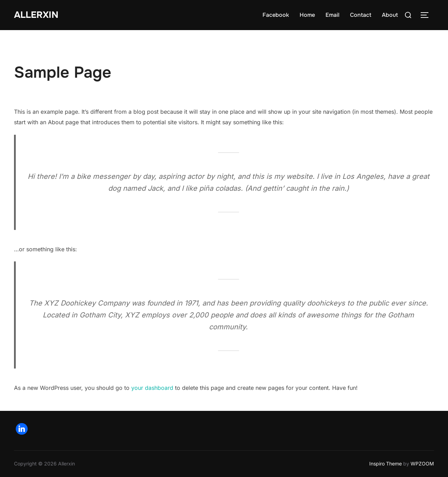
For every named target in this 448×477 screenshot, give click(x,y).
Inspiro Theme (386, 464)
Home (307, 15)
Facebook (276, 15)
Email (332, 15)
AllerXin (36, 15)
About (390, 15)
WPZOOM (422, 464)
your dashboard (152, 388)
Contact (361, 15)
